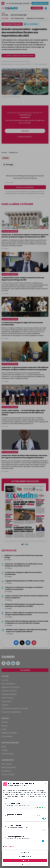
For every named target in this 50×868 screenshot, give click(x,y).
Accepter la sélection (25, 856)
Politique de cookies (25, 864)
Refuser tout (25, 852)
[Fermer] (46, 783)
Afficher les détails (9, 846)
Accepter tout (25, 860)
